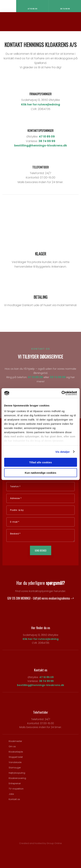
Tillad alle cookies (40, 462)
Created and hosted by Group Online (40, 843)
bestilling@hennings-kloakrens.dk (41, 145)
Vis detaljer (63, 452)
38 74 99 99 (47, 141)
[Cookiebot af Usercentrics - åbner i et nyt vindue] (61, 393)
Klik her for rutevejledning (41, 104)
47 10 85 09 (47, 137)
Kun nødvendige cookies (41, 473)
